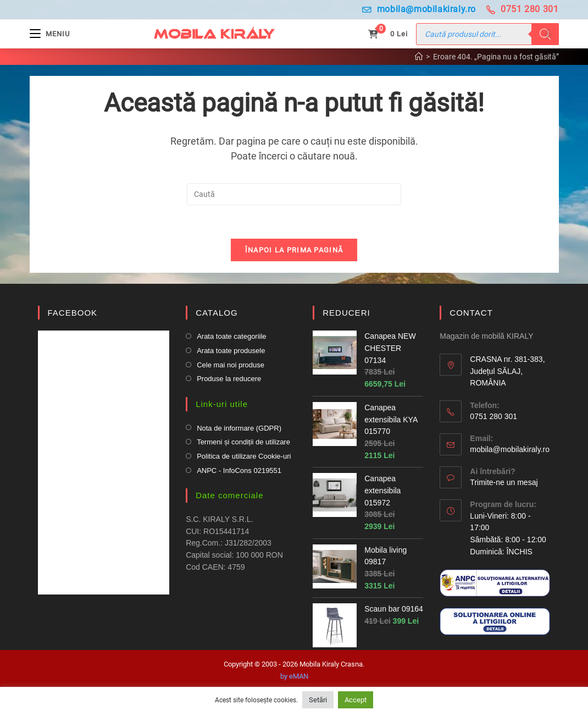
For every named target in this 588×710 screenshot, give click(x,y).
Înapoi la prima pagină (294, 250)
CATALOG (217, 313)
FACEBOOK (73, 313)
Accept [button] (356, 700)
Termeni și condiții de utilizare (243, 442)
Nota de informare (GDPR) (239, 428)
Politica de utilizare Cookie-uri (244, 457)
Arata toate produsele (231, 351)
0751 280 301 (523, 9)
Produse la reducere (229, 379)
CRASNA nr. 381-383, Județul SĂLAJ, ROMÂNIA (507, 371)
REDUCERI (346, 313)
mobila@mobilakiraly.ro (419, 9)
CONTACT (471, 313)
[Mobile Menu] (50, 34)
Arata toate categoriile (231, 337)
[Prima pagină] (419, 57)
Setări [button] (318, 700)
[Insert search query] (294, 194)
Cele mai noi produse (231, 365)
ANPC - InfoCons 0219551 (239, 470)
